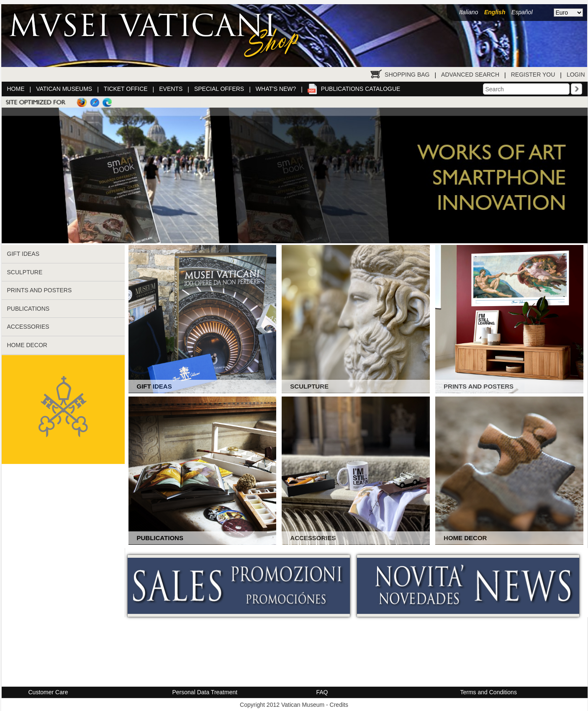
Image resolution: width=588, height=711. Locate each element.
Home (16, 89)
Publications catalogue (361, 89)
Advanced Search (470, 75)
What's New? (276, 89)
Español (522, 12)
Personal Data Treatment (205, 692)
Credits (339, 705)
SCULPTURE (25, 272)
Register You (533, 75)
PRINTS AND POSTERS (40, 290)
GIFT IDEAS (23, 254)
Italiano (469, 12)
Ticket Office (126, 89)
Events (171, 89)
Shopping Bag (407, 75)
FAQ (322, 692)
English (495, 12)
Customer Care (48, 692)
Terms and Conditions (489, 692)
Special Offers (219, 89)
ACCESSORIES (28, 327)
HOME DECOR (27, 345)
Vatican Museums (64, 89)
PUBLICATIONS (28, 309)
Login (576, 75)
